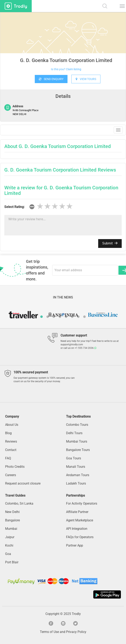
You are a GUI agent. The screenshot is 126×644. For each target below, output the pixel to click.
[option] (63, 43)
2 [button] (48, 317)
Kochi (9, 545)
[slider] (55, 206)
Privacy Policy (76, 632)
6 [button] (72, 317)
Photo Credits (15, 467)
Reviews (11, 441)
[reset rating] (32, 207)
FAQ (8, 458)
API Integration (77, 529)
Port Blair (12, 562)
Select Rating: (14, 207)
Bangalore (12, 520)
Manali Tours (76, 467)
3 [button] (54, 317)
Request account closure (23, 483)
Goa (8, 554)
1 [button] (42, 317)
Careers (11, 475)
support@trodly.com (72, 345)
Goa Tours (74, 458)
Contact (11, 450)
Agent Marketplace (80, 520)
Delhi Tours (74, 433)
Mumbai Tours (77, 441)
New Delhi (12, 512)
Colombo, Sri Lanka (19, 503)
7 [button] (78, 317)
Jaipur (10, 537)
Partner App (75, 545)
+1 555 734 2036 (85, 348)
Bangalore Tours (78, 450)
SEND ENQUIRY (51, 79)
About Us (12, 425)
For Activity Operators (82, 503)
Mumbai (11, 529)
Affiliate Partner (77, 512)
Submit (110, 243)
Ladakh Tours (76, 483)
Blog (8, 433)
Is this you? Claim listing (66, 69)
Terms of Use (49, 632)
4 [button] (60, 317)
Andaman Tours (78, 475)
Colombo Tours (77, 425)
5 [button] (66, 317)
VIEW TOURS (86, 79)
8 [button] (84, 317)
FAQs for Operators (80, 537)
